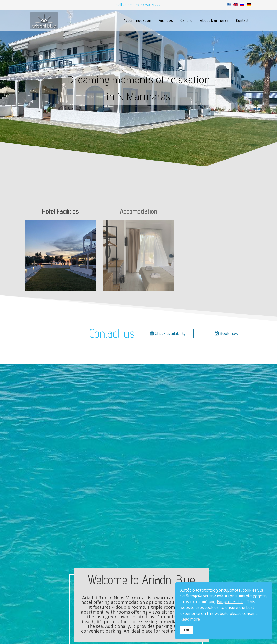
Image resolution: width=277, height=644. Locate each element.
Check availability (168, 333)
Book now (226, 333)
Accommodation (137, 20)
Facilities (166, 20)
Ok (186, 630)
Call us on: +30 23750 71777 (138, 5)
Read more (190, 619)
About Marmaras (214, 20)
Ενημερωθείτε (230, 602)
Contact (242, 20)
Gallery (186, 20)
